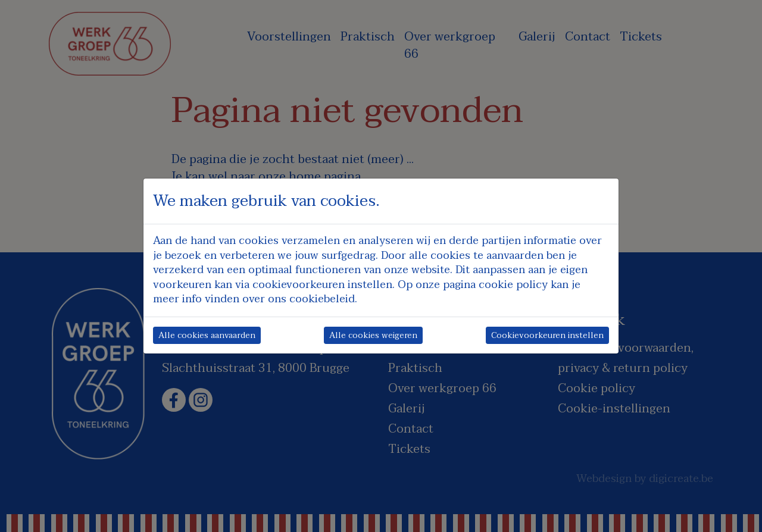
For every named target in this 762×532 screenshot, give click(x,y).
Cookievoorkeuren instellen (547, 335)
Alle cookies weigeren (373, 335)
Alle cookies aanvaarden (207, 335)
